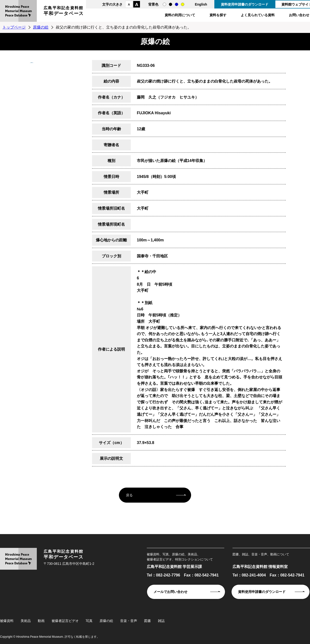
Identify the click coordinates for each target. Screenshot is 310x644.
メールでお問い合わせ (170, 592)
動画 (41, 621)
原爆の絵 (41, 27)
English (201, 4)
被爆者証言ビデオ (65, 621)
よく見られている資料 (258, 15)
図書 (147, 621)
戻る (129, 495)
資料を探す (218, 15)
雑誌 (161, 621)
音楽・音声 (129, 621)
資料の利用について (180, 15)
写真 (89, 621)
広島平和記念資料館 (64, 11)
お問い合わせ (299, 15)
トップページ (14, 27)
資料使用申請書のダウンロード (245, 4)
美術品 (26, 621)
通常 (164, 4)
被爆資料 (7, 621)
